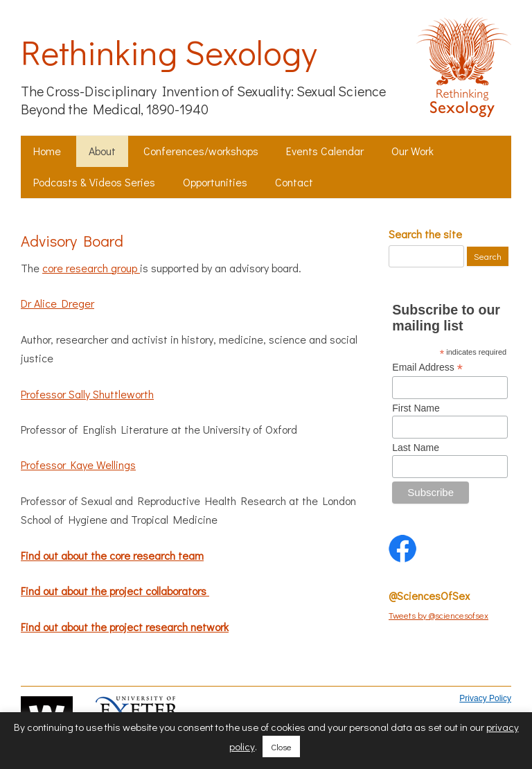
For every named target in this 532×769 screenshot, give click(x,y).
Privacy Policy (485, 698)
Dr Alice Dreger (57, 303)
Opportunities (215, 182)
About (102, 151)
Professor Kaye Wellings (78, 465)
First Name (416, 408)
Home (47, 151)
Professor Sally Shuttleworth (87, 394)
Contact (294, 182)
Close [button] (281, 746)
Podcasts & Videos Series (94, 182)
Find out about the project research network (125, 627)
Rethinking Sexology (169, 52)
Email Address (427, 368)
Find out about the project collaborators (115, 591)
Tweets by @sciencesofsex (438, 615)
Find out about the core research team (112, 555)
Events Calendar (325, 151)
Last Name (416, 448)
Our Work (413, 151)
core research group (91, 268)
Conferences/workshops (201, 151)
